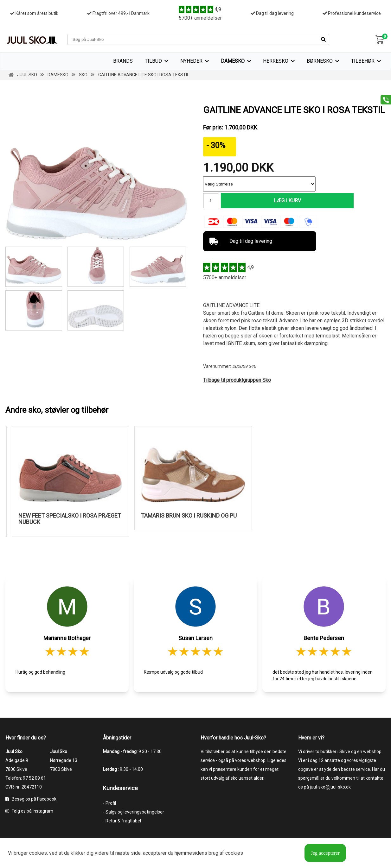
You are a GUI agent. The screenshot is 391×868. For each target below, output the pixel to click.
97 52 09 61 (34, 779)
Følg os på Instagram (29, 812)
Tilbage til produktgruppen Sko (237, 381)
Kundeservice (120, 789)
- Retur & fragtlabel (122, 821)
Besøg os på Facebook (31, 800)
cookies (38, 853)
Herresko (276, 61)
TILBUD (153, 61)
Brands (123, 61)
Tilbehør (363, 61)
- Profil (109, 804)
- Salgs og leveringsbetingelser (134, 813)
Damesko (233, 61)
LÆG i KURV (269, 201)
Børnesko (320, 61)
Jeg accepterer (325, 853)
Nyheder (191, 61)
